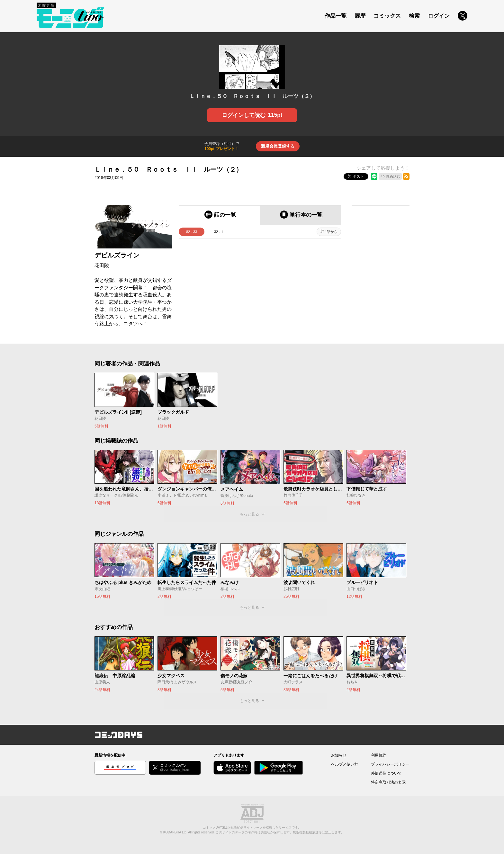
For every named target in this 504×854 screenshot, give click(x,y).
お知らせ (339, 755)
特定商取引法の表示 (388, 782)
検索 (414, 16)
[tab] (219, 215)
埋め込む (393, 176)
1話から (331, 232)
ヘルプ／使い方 (345, 764)
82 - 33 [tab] (192, 232)
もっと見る (249, 514)
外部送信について (386, 773)
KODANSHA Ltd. (175, 832)
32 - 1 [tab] (219, 232)
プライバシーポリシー (390, 764)
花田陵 (102, 265)
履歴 (360, 16)
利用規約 (379, 755)
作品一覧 (336, 16)
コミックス (387, 16)
